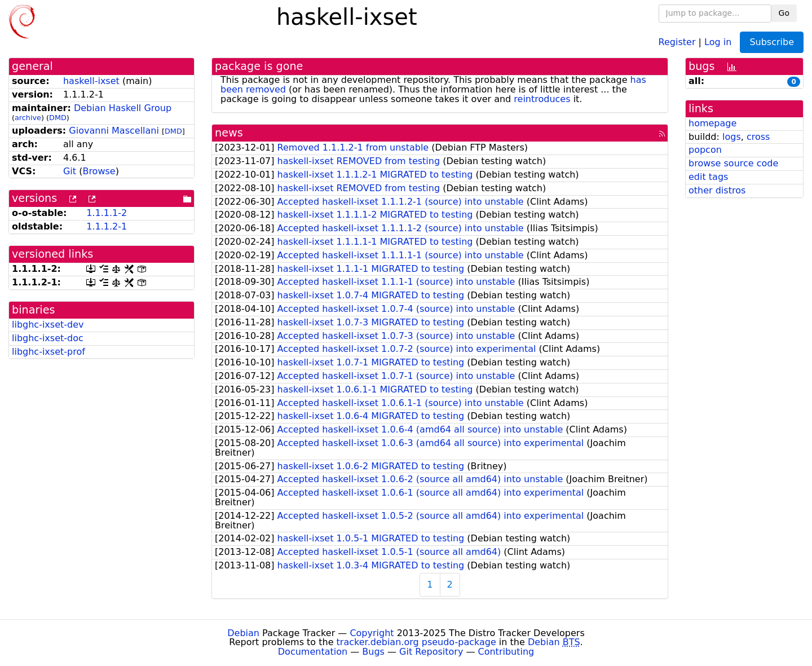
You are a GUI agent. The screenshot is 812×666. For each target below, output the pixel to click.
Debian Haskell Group (123, 108)
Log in (718, 41)
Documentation (313, 652)
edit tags (708, 177)
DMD (58, 118)
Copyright (372, 633)
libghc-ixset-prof (48, 352)
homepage (712, 123)
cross (758, 137)
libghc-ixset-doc (48, 338)
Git (70, 171)
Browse (99, 171)
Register (677, 41)
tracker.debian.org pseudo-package (416, 642)
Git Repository (431, 652)
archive (28, 118)
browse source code (733, 163)
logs (732, 137)
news (229, 133)
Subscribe (772, 42)
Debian (243, 633)
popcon (705, 150)
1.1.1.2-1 (107, 226)
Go (784, 13)
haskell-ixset (91, 81)
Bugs (373, 652)
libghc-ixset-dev (48, 325)
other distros (717, 190)
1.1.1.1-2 (107, 213)
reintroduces (542, 99)
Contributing (506, 652)
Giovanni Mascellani (114, 131)
